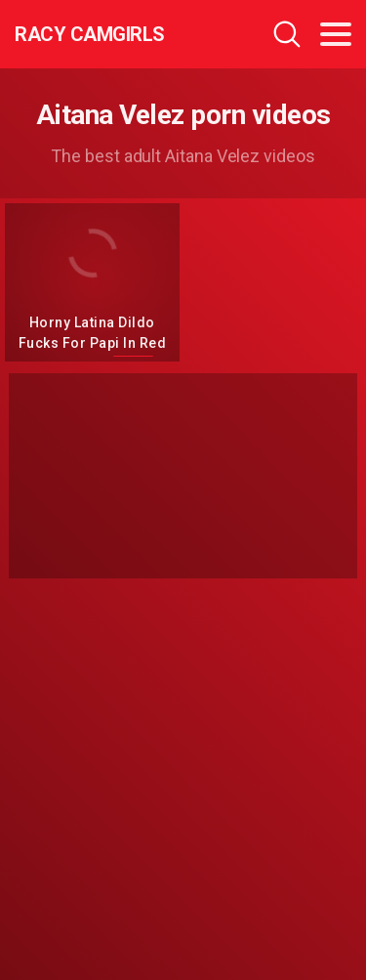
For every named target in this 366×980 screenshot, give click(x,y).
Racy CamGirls (90, 34)
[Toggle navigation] (336, 34)
